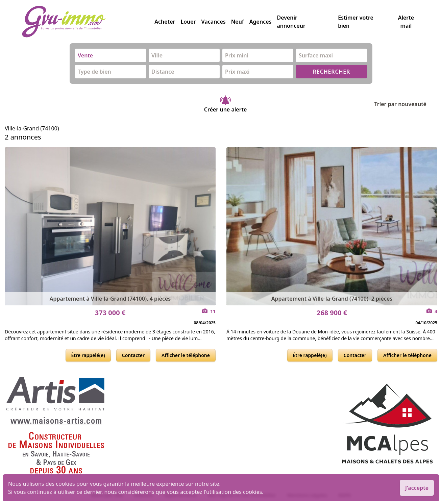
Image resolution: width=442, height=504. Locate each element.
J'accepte (417, 488)
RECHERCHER (331, 72)
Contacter (133, 355)
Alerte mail (406, 22)
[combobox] (110, 55)
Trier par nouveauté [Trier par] (406, 104)
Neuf (238, 22)
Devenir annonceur (291, 22)
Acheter (165, 22)
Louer (188, 22)
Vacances (214, 22)
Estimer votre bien (356, 22)
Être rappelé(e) (88, 355)
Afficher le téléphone (186, 355)
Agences (261, 22)
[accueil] (88, 22)
